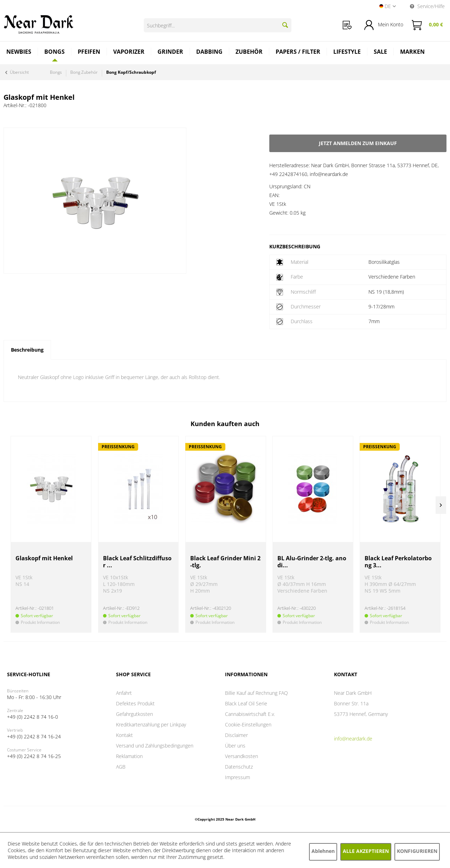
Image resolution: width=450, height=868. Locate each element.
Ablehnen (323, 851)
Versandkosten (242, 756)
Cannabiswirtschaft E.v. (250, 714)
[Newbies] (19, 53)
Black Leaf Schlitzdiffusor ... (137, 562)
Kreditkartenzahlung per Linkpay (151, 725)
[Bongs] (55, 52)
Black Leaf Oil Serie (246, 703)
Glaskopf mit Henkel (44, 558)
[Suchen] (285, 25)
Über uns (235, 746)
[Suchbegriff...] (218, 25)
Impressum (237, 777)
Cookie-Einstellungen (248, 725)
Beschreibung (27, 350)
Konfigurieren (417, 851)
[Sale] (381, 53)
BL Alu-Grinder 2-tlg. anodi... (312, 562)
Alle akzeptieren (366, 851)
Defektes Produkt (135, 703)
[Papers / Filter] (298, 53)
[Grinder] (171, 53)
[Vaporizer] (129, 53)
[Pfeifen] (89, 53)
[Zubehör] (249, 53)
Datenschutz (239, 767)
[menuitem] (347, 25)
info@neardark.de (353, 739)
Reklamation (129, 756)
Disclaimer (236, 735)
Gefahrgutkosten (134, 714)
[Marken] (412, 53)
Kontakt (124, 735)
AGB (121, 767)
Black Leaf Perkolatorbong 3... (398, 562)
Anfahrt (124, 693)
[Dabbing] (210, 53)
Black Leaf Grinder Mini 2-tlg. (225, 562)
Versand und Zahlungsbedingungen (155, 746)
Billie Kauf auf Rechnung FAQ (256, 693)
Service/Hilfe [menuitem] (427, 6)
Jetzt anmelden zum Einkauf (358, 143)
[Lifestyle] (347, 53)
